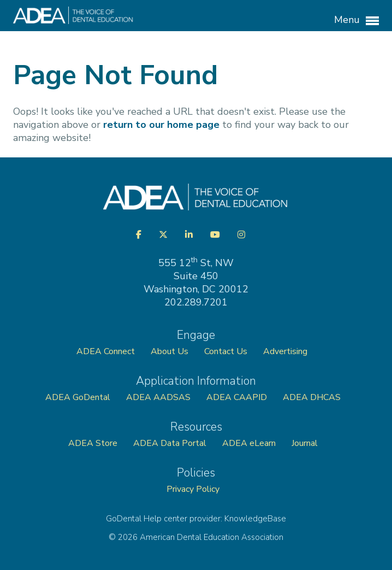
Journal (305, 443)
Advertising (286, 351)
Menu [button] (357, 20)
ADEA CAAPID (237, 397)
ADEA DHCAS (312, 397)
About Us (170, 351)
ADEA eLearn (249, 443)
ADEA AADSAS (158, 397)
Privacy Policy (193, 489)
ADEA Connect (106, 351)
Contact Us (226, 351)
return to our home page (161, 125)
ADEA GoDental (78, 397)
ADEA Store (93, 443)
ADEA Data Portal (170, 443)
